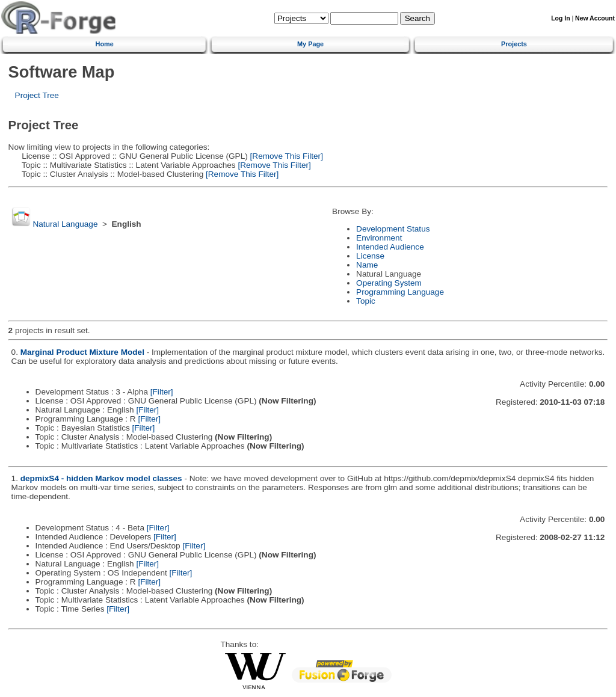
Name (367, 265)
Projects (514, 44)
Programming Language (400, 292)
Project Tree (37, 95)
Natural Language (65, 224)
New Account (595, 18)
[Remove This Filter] (285, 156)
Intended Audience (390, 247)
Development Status (393, 229)
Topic (366, 301)
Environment (379, 238)
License (370, 256)
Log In (560, 18)
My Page (310, 44)
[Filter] (162, 392)
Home (105, 44)
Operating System (389, 283)
